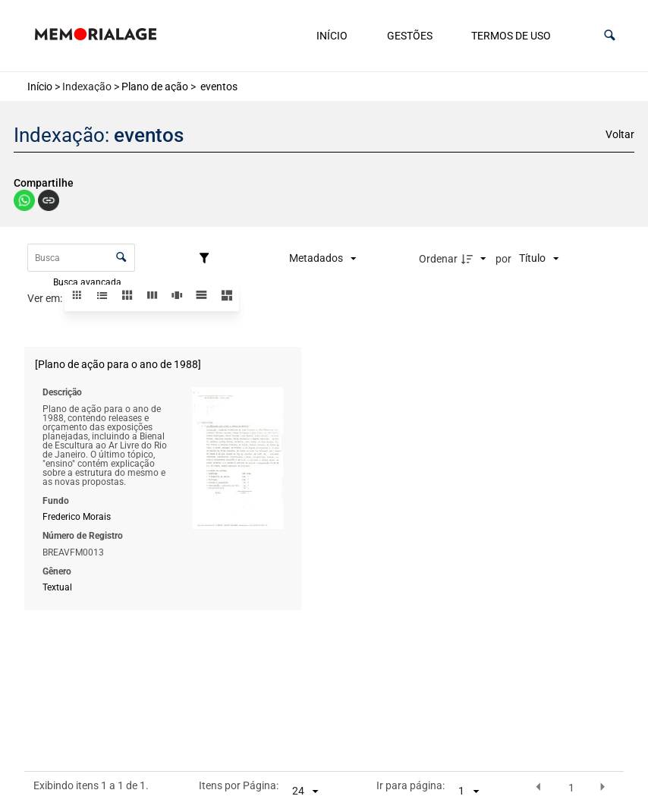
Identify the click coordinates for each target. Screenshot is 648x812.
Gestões (410, 36)
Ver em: (46, 298)
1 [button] (571, 788)
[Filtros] (208, 259)
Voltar (620, 134)
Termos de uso (511, 36)
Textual (57, 587)
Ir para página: (411, 786)
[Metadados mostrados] (323, 259)
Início (332, 36)
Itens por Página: (239, 786)
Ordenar (438, 259)
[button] (610, 35)
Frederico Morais (77, 517)
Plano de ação (155, 87)
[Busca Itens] (81, 258)
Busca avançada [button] (88, 282)
